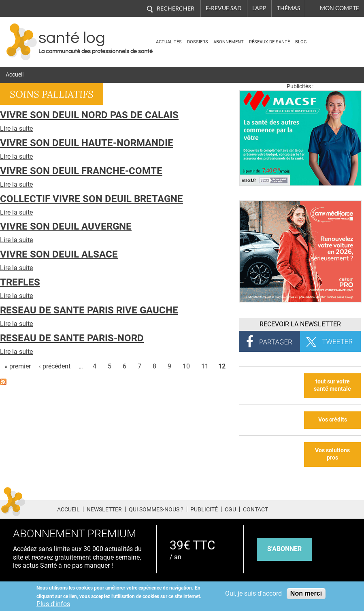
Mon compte (340, 8)
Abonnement (229, 42)
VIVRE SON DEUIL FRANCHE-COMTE (81, 171)
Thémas (288, 8)
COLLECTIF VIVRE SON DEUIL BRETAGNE (92, 199)
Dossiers (198, 42)
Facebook (298, 508)
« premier (18, 366)
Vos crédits (333, 420)
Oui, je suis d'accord (253, 593)
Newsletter (104, 509)
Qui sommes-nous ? (156, 509)
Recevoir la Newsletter (300, 324)
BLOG (301, 42)
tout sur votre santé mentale (332, 385)
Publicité (204, 509)
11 (205, 366)
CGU (230, 509)
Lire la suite (16, 129)
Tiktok (344, 508)
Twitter (313, 508)
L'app (259, 8)
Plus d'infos (53, 604)
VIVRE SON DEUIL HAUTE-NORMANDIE (87, 143)
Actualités (169, 42)
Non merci (306, 593)
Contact (255, 509)
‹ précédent (55, 366)
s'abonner (284, 549)
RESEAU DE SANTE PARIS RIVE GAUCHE (89, 310)
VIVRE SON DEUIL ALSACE (59, 254)
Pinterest (328, 508)
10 (186, 366)
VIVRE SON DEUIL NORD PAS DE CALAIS (89, 115)
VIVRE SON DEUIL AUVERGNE (66, 226)
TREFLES (20, 282)
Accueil (15, 75)
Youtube (359, 508)
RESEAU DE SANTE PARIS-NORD (72, 338)
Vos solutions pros (332, 454)
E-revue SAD (224, 8)
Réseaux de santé (269, 42)
